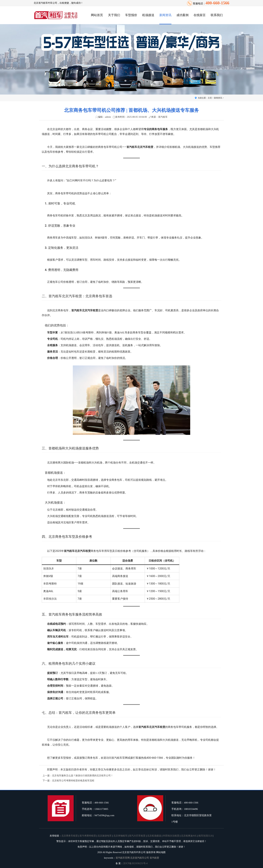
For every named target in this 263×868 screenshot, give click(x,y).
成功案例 (182, 15)
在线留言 (200, 15)
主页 (210, 98)
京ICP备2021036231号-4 (135, 863)
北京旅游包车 (105, 836)
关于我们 (114, 15)
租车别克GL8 (205, 836)
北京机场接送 (154, 836)
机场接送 (148, 15)
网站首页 (97, 15)
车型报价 (131, 15)
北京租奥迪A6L (189, 836)
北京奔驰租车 (120, 836)
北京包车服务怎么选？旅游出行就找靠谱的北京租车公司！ (83, 776)
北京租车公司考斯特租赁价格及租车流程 (73, 781)
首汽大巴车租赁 (137, 836)
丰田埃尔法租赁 (171, 836)
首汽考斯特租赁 (88, 836)
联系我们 (217, 15)
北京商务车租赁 (70, 836)
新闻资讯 (165, 15)
